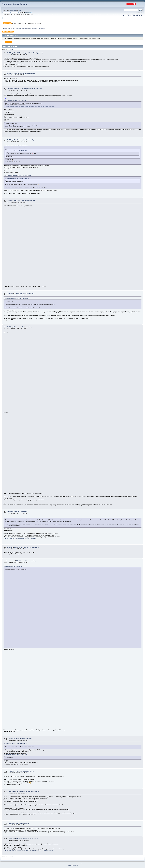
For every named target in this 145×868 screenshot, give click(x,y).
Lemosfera (10, 73)
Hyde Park (10, 89)
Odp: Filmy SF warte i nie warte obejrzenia (27, 547)
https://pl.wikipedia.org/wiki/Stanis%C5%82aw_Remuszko (20, 538)
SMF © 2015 (72, 864)
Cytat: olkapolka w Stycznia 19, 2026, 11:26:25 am (16, 145)
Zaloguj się (13, 10)
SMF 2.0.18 (66, 864)
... (10, 49)
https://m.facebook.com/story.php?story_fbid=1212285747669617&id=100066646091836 (28, 851)
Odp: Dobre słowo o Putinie (24, 739)
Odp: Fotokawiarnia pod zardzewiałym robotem (28, 89)
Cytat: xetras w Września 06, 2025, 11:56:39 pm (15, 100)
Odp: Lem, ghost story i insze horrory (27, 839)
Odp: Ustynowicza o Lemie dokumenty (27, 791)
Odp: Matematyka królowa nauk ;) (24, 140)
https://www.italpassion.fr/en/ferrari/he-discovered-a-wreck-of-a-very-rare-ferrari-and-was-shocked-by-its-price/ (29, 106)
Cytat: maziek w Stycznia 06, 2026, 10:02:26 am (15, 517)
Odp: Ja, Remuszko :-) (21, 512)
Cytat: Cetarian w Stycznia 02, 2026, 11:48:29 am (15, 744)
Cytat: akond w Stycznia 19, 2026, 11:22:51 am (16, 148)
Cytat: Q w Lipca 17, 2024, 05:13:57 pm (13, 566)
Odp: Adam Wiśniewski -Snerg (23, 327)
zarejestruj (21, 10)
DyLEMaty (10, 53)
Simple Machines (79, 864)
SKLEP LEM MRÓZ (132, 15)
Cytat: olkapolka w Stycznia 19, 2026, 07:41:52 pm (17, 178)
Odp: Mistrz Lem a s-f (22, 823)
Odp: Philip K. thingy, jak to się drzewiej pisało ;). (29, 53)
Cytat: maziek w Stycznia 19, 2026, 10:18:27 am (18, 151)
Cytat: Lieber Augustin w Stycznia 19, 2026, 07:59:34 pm (17, 175)
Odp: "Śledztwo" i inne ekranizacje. (25, 73)
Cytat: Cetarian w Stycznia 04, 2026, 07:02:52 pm (15, 755)
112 (12, 49)
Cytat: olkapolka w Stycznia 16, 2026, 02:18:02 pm (16, 299)
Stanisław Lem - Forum (14, 4)
